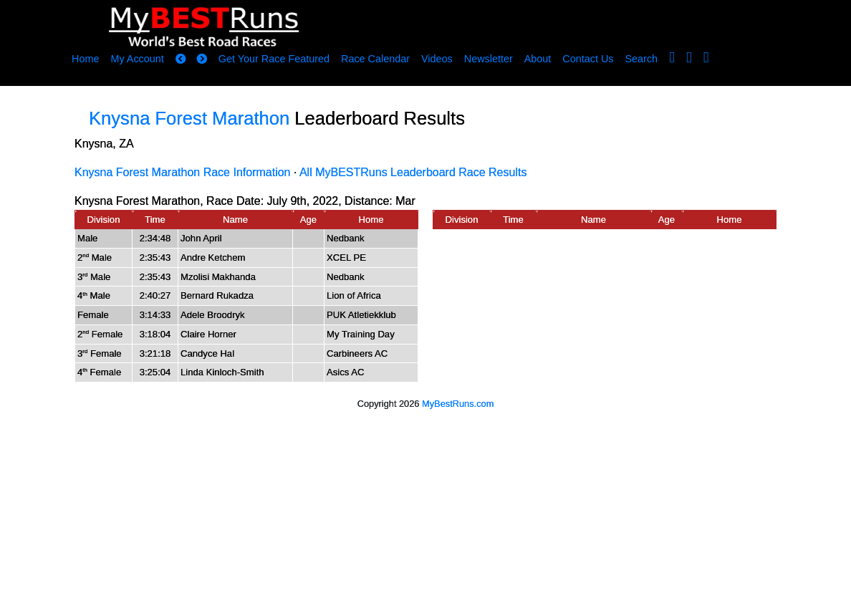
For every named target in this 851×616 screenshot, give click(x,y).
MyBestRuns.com (458, 404)
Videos (437, 59)
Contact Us (588, 59)
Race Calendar (375, 59)
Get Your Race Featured (274, 59)
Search (642, 59)
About (538, 59)
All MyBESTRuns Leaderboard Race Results (413, 172)
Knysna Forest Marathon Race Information (182, 172)
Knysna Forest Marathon (189, 118)
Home (85, 59)
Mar (405, 201)
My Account (137, 59)
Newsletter (489, 59)
